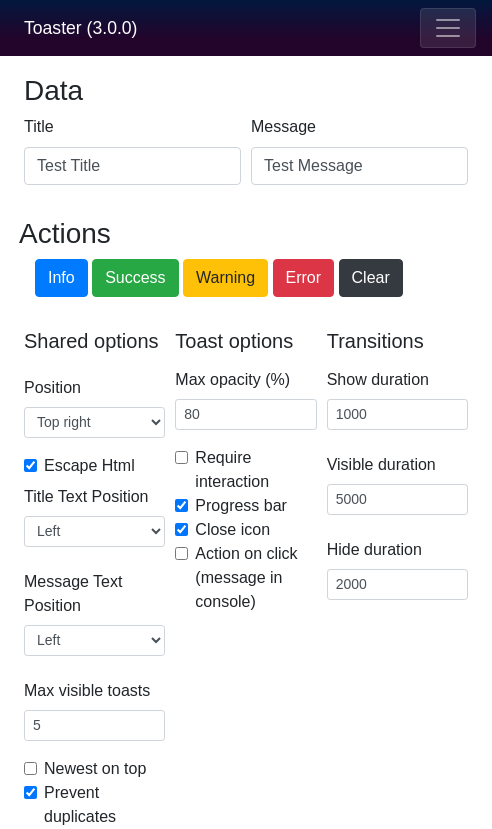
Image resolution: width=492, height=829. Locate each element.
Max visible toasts (87, 690)
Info (61, 277)
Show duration (378, 379)
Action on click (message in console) (246, 577)
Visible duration (381, 464)
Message (283, 126)
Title (39, 126)
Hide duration (374, 549)
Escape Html (89, 465)
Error (304, 277)
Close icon (232, 529)
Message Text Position (73, 593)
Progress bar (241, 505)
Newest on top (95, 768)
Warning (225, 277)
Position (52, 387)
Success (135, 277)
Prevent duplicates (80, 804)
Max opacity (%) (232, 379)
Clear (371, 277)
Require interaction (232, 469)
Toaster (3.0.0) (80, 28)
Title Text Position (86, 496)
